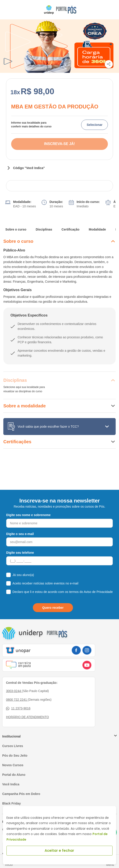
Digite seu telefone (20, 553)
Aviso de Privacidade (98, 592)
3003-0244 (14, 691)
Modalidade (97, 229)
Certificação (70, 229)
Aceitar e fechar (59, 851)
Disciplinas (44, 229)
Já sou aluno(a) (23, 575)
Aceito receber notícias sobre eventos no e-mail (45, 583)
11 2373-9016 (18, 708)
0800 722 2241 (17, 700)
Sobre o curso (16, 229)
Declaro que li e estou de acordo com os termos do (63, 592)
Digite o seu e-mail (20, 534)
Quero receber (53, 608)
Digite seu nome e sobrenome (28, 515)
